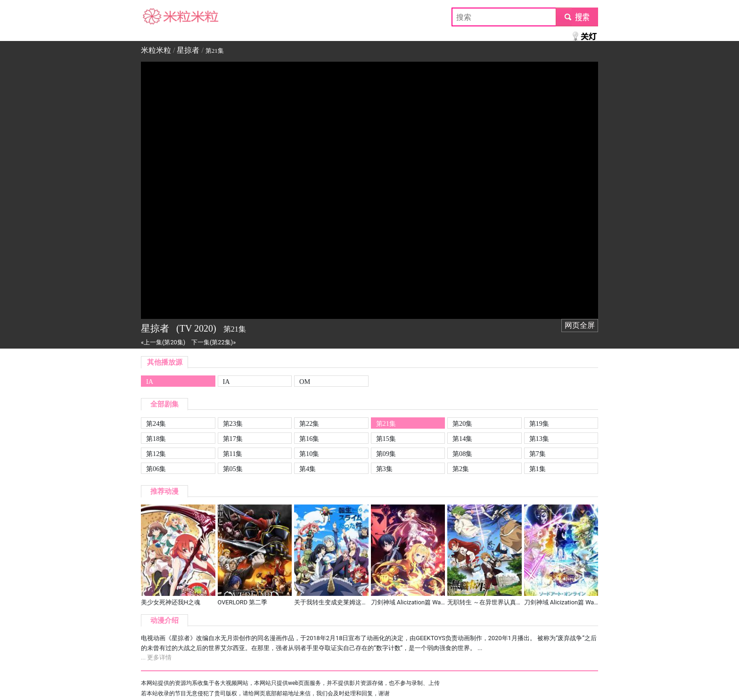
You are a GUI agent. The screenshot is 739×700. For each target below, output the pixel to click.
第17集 (233, 439)
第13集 (539, 439)
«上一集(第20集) (163, 342)
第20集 (462, 423)
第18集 (156, 439)
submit (577, 17)
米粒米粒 (156, 17)
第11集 (233, 454)
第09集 (386, 454)
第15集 (386, 439)
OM (305, 382)
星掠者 (188, 50)
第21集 (386, 423)
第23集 (233, 423)
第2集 (461, 469)
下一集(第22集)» (213, 342)
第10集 (309, 454)
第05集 (233, 469)
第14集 (462, 439)
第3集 (384, 469)
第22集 (309, 423)
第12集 (156, 454)
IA (150, 382)
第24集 (156, 423)
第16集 (309, 439)
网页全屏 (580, 325)
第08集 (462, 454)
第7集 (538, 454)
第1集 (538, 469)
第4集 (308, 469)
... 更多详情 (156, 657)
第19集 (539, 423)
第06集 (156, 469)
